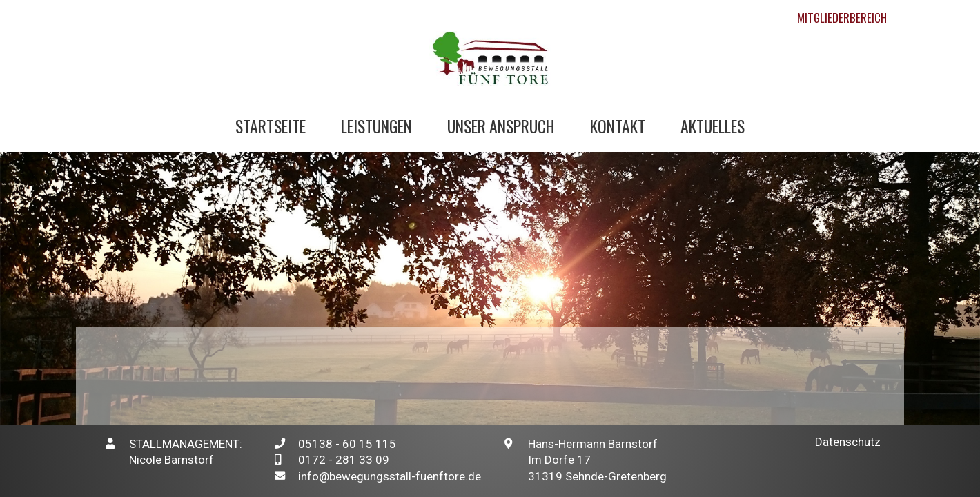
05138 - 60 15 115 (347, 444)
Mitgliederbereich (842, 18)
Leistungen (376, 128)
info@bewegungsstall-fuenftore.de (390, 476)
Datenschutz (848, 442)
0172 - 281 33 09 (344, 460)
